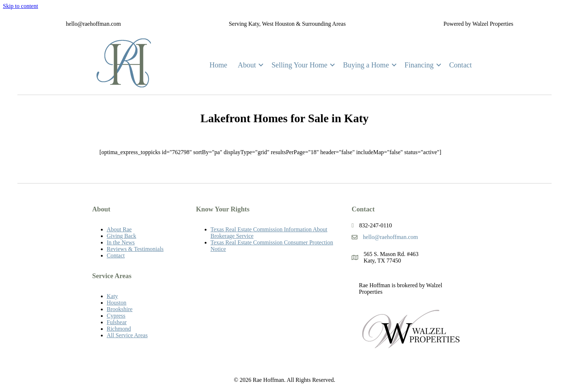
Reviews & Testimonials (135, 249)
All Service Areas (127, 335)
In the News (121, 242)
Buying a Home (366, 65)
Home (218, 65)
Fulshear (117, 322)
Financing (419, 65)
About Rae (119, 229)
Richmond (119, 329)
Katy (112, 296)
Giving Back (121, 236)
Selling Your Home (299, 65)
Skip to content (21, 6)
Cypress (116, 316)
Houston (116, 303)
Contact (460, 65)
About (247, 65)
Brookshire (120, 309)
